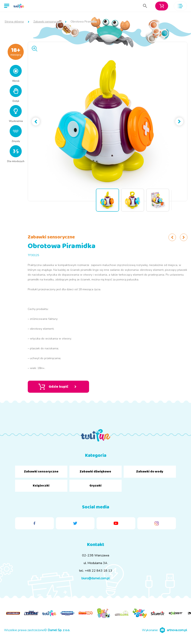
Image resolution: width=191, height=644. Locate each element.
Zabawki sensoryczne (47, 22)
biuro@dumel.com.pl (95, 578)
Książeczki (41, 486)
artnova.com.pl (177, 630)
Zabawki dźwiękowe (95, 472)
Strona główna (14, 22)
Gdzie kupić (57, 387)
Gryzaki (95, 486)
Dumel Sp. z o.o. (59, 630)
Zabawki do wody (150, 472)
